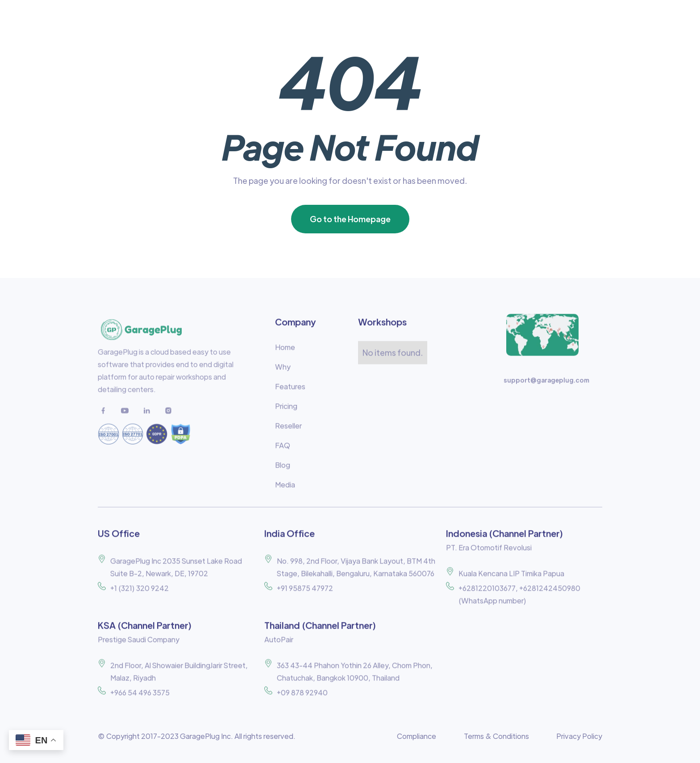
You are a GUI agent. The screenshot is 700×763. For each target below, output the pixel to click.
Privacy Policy (579, 736)
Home (285, 351)
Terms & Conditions (496, 736)
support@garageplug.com (546, 384)
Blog (283, 469)
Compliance (417, 736)
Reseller (288, 430)
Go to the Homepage (350, 219)
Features (290, 391)
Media (285, 489)
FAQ (283, 450)
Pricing (286, 410)
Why (283, 371)
